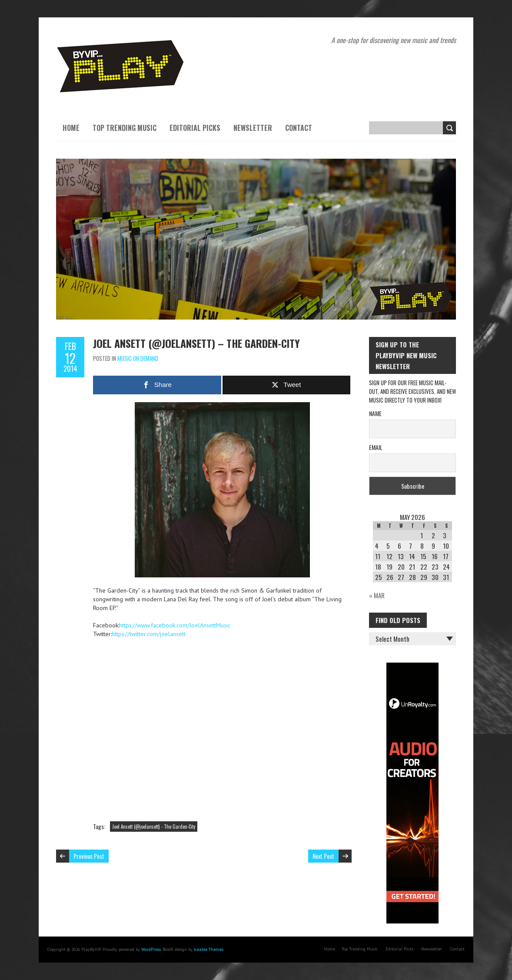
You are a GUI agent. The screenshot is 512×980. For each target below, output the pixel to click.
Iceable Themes (209, 949)
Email (376, 447)
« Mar (377, 595)
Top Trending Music (125, 128)
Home (71, 128)
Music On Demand (138, 358)
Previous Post (89, 856)
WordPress (151, 949)
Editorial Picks (195, 128)
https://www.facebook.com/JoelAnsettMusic (175, 625)
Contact (299, 128)
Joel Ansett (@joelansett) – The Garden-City (196, 343)
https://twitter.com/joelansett (149, 634)
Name (375, 413)
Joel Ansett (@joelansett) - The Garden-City (154, 827)
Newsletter (253, 128)
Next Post (323, 856)
